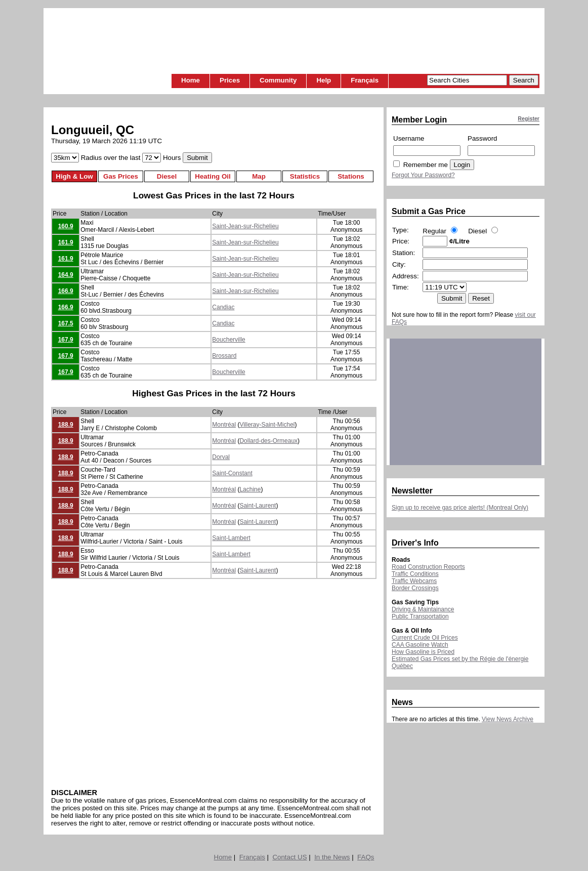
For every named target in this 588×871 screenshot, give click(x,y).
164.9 (66, 275)
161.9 (66, 242)
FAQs (366, 857)
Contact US (289, 857)
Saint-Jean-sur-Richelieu (245, 226)
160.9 (66, 226)
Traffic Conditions (415, 574)
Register (529, 118)
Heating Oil (213, 176)
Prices (230, 80)
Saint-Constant (232, 473)
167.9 (66, 340)
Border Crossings (415, 588)
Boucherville (228, 340)
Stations (351, 176)
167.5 (66, 323)
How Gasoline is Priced (423, 652)
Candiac (223, 307)
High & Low (74, 176)
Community (278, 80)
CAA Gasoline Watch (420, 645)
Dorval (221, 457)
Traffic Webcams (414, 581)
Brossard (224, 356)
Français (365, 80)
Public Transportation (420, 616)
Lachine (250, 489)
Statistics (305, 176)
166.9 (66, 291)
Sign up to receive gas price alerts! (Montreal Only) (460, 508)
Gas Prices (121, 176)
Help (324, 80)
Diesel (167, 176)
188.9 (66, 425)
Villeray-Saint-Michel (267, 425)
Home (191, 80)
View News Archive (508, 719)
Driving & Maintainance (423, 609)
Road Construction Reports (428, 567)
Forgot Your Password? (423, 175)
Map (259, 176)
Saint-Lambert (231, 538)
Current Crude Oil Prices (425, 638)
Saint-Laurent (258, 506)
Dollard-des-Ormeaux (268, 441)
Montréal (224, 425)
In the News (332, 857)
